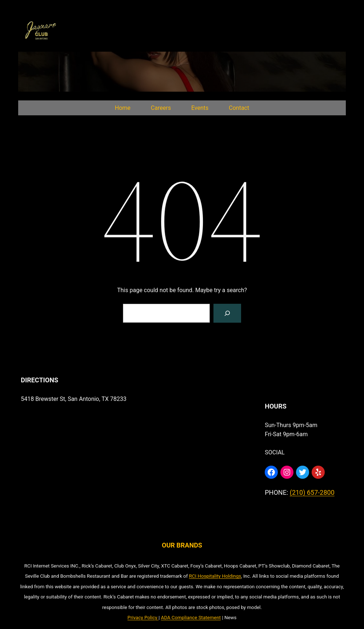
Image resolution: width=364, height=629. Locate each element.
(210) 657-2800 (312, 492)
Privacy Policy (143, 618)
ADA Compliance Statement (191, 618)
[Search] (227, 313)
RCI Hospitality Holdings (215, 576)
